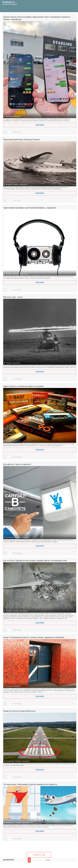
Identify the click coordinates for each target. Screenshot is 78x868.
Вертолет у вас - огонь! (13, 297)
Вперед (48, 860)
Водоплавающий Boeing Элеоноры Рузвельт (22, 139)
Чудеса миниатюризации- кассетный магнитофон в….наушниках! (30, 208)
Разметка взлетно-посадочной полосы (19, 711)
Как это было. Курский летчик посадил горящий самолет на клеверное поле (35, 561)
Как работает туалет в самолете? (17, 464)
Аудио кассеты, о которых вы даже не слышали (23, 386)
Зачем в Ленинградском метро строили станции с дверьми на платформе (34, 637)
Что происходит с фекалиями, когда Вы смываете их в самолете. (30, 784)
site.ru (13, 3)
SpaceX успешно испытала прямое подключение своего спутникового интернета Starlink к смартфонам (37, 18)
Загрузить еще (39, 855)
